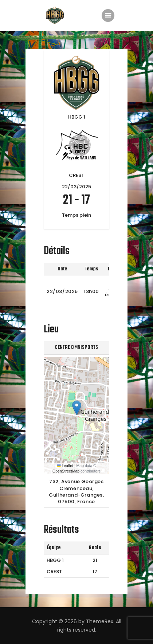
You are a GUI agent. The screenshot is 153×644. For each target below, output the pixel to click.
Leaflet (65, 466)
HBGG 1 (55, 560)
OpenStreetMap (66, 471)
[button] (77, 408)
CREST (54, 572)
